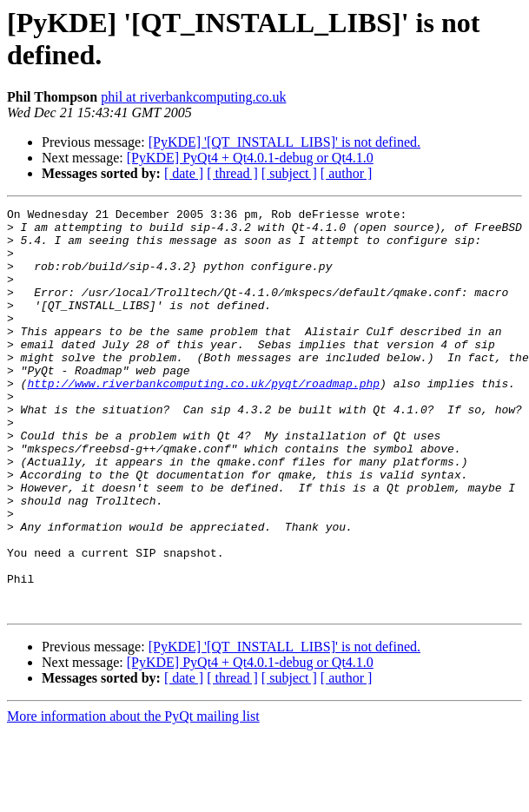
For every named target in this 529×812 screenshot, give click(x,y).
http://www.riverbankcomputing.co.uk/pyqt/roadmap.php (203, 419)
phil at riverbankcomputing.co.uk (193, 97)
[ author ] (347, 173)
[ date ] (184, 173)
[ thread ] (232, 173)
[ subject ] (289, 173)
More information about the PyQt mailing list (133, 797)
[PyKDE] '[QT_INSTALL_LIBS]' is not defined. (284, 142)
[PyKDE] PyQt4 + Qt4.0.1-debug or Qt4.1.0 (250, 158)
